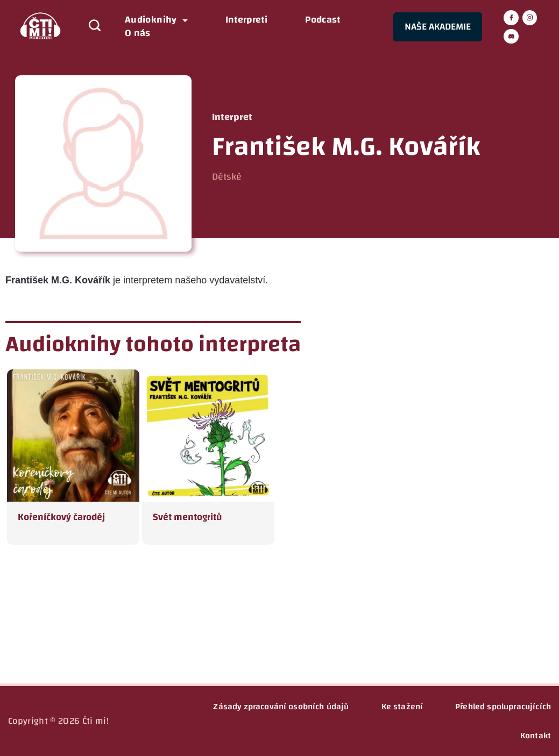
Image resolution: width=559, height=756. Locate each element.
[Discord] (511, 37)
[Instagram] (530, 18)
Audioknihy (156, 20)
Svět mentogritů (187, 517)
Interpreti (247, 20)
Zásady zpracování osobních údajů (281, 707)
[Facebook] (511, 18)
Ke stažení (402, 707)
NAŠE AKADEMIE (438, 27)
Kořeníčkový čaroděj (61, 517)
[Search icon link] (89, 27)
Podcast (323, 20)
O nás (138, 34)
